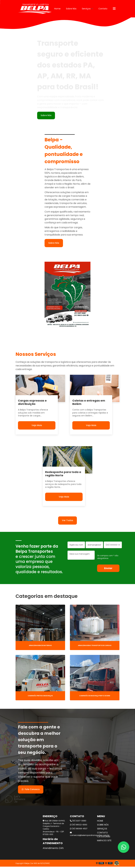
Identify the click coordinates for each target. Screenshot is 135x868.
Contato (103, 9)
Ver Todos (67, 521)
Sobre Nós (71, 9)
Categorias (104, 838)
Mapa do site (104, 842)
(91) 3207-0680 (78, 822)
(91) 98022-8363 (79, 826)
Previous (46, 295)
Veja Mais (37, 426)
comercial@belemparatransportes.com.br (81, 835)
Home (57, 9)
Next (89, 295)
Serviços (86, 9)
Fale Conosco (31, 791)
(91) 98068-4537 (79, 830)
